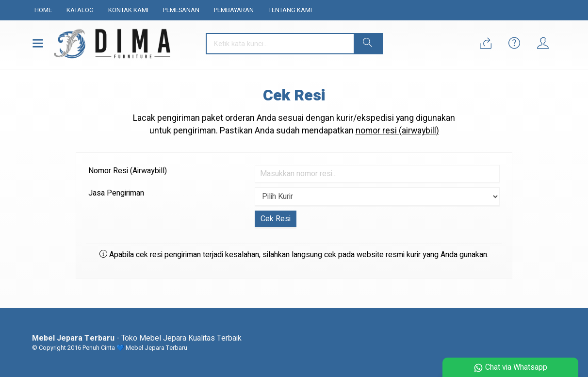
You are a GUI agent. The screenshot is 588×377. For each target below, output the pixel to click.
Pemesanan (181, 10)
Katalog (80, 10)
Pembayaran (234, 10)
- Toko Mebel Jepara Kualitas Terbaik (137, 338)
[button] (368, 44)
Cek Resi (294, 95)
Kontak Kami (128, 10)
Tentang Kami (290, 10)
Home (43, 10)
